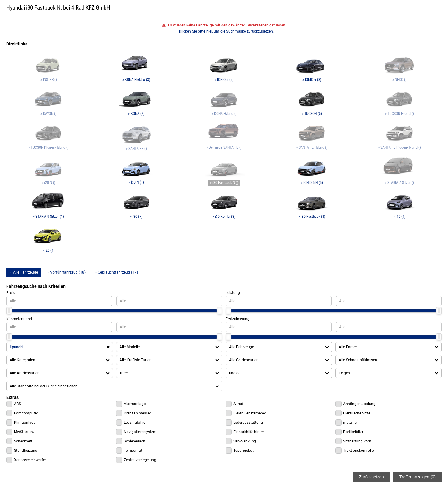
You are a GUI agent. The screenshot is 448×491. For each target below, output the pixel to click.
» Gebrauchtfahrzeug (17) (116, 272)
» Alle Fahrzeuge (24, 272)
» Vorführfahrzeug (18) (66, 272)
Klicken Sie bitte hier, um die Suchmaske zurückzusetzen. (226, 31)
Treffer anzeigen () (418, 477)
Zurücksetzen (371, 477)
